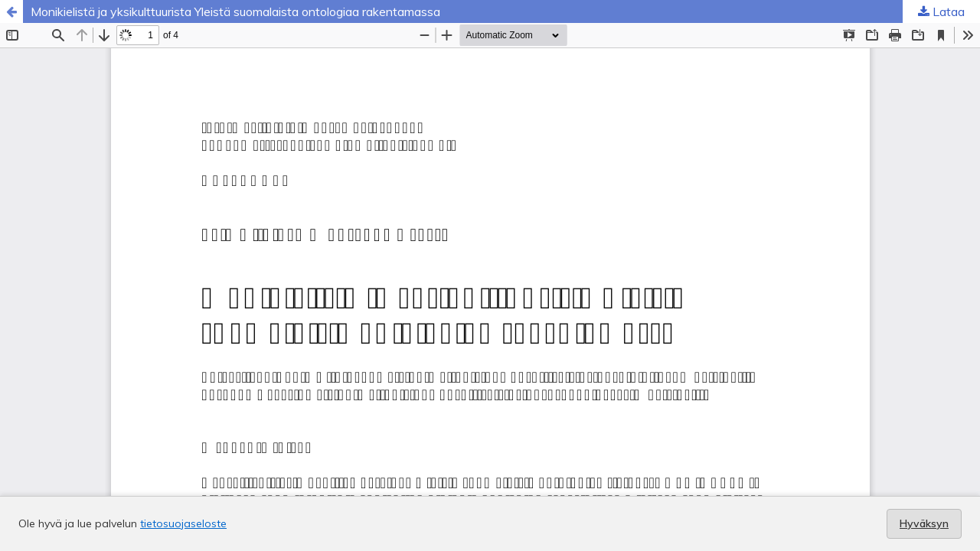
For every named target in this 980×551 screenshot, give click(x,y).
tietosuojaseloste (183, 523)
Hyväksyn (924, 523)
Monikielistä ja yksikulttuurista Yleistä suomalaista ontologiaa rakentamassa (235, 11)
